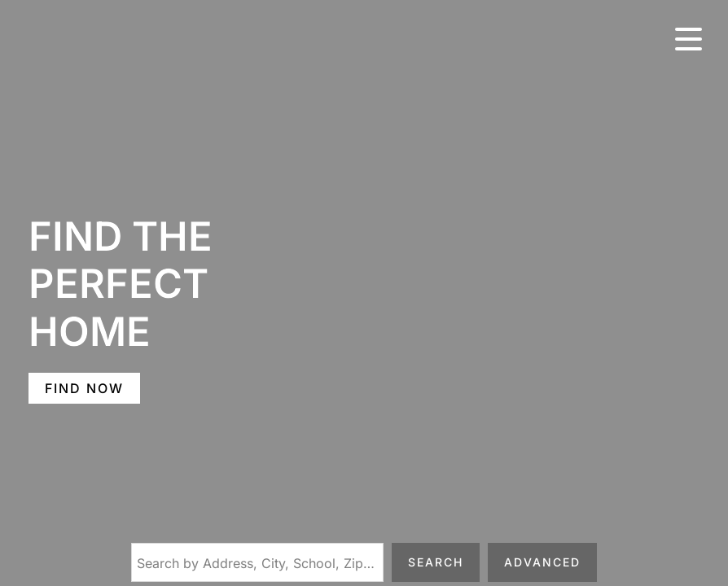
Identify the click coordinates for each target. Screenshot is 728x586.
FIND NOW (84, 388)
